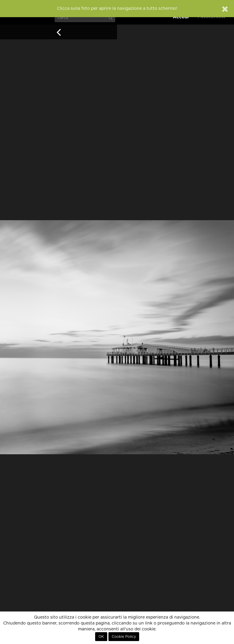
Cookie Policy (124, 637)
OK (101, 637)
